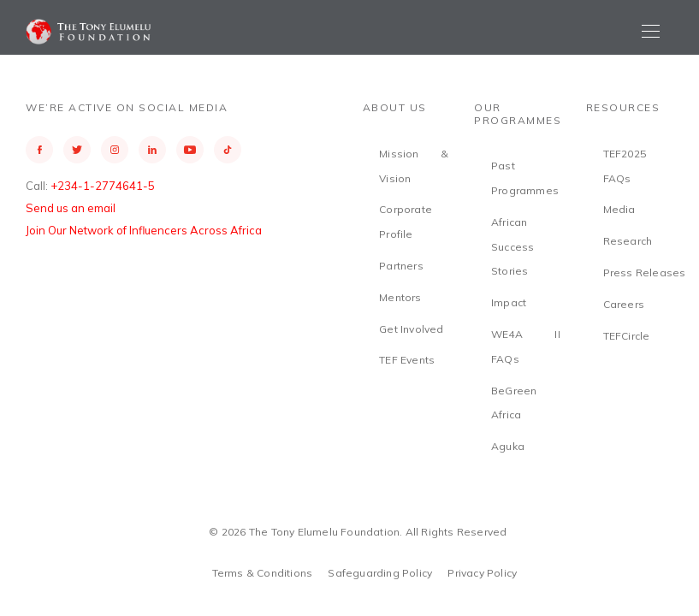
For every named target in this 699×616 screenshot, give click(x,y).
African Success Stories (512, 247)
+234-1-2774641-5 (103, 186)
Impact (509, 302)
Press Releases (645, 272)
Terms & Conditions (263, 573)
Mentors (400, 297)
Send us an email (71, 208)
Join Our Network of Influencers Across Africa (144, 230)
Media (619, 209)
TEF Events (407, 360)
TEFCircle (627, 336)
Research (628, 241)
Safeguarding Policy (380, 573)
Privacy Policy (482, 573)
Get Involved (411, 329)
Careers (624, 304)
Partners (401, 266)
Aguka (508, 446)
